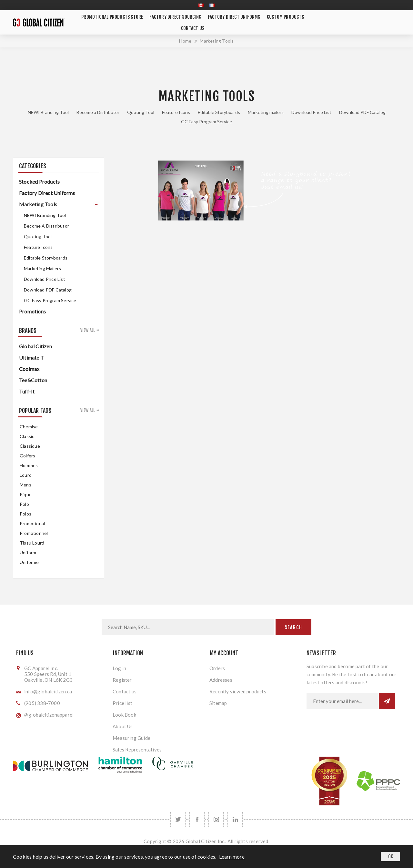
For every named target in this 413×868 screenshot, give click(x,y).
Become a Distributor (98, 112)
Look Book (124, 715)
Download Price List (311, 112)
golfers (27, 456)
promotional (32, 523)
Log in (119, 668)
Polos (25, 514)
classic (27, 436)
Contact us (125, 691)
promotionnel (34, 533)
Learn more (232, 857)
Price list (122, 703)
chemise (29, 427)
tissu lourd (32, 543)
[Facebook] (197, 819)
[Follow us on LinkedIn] (235, 819)
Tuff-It (27, 391)
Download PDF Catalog (362, 112)
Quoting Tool (141, 112)
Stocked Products (39, 182)
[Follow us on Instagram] (216, 819)
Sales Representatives (137, 750)
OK (391, 857)
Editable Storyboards (219, 112)
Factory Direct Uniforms (47, 193)
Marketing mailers (266, 112)
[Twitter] (178, 819)
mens (25, 485)
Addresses (221, 680)
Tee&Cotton (33, 380)
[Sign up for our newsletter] (343, 701)
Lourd (26, 475)
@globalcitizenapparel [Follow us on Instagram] (49, 715)
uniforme (29, 562)
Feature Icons (176, 112)
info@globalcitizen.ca (48, 691)
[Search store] (188, 627)
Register (122, 680)
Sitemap (218, 703)
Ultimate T (31, 357)
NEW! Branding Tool (48, 112)
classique (30, 446)
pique (26, 494)
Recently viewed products (238, 691)
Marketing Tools (38, 204)
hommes (29, 465)
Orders (217, 668)
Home (185, 41)
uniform (28, 552)
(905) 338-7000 (42, 703)
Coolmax (29, 369)
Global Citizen (35, 346)
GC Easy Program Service (206, 122)
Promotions (32, 311)
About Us (123, 726)
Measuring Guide (131, 738)
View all (88, 330)
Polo (24, 504)
